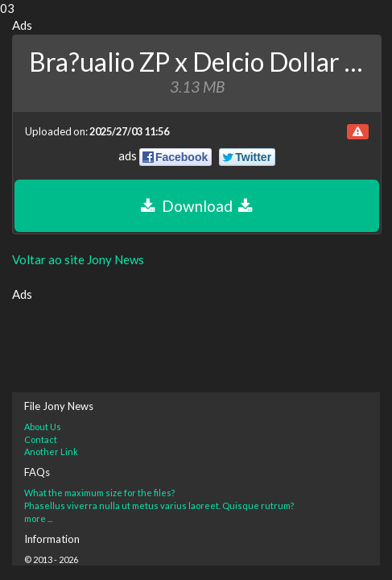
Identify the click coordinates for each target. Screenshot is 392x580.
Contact (41, 439)
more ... (38, 518)
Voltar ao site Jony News (78, 259)
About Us (43, 427)
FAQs (37, 472)
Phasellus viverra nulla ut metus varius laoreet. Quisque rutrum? (159, 505)
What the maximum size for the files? (99, 493)
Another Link (51, 452)
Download (197, 206)
